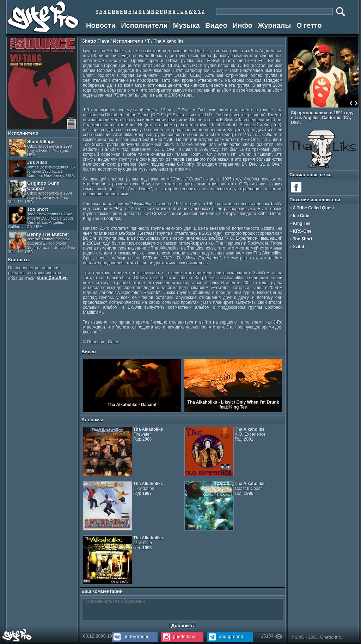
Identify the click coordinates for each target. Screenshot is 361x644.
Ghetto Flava (95, 41)
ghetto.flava (179, 636)
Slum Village (40, 148)
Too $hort (41, 218)
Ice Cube (302, 216)
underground (131, 636)
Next (356, 103)
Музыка (186, 25)
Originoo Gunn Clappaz (40, 192)
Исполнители (144, 25)
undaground (225, 636)
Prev (351, 103)
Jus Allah (42, 169)
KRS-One (302, 231)
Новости (101, 25)
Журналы (274, 25)
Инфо (243, 25)
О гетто (309, 25)
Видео (216, 25)
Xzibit (299, 247)
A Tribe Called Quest (314, 208)
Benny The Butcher (42, 243)
